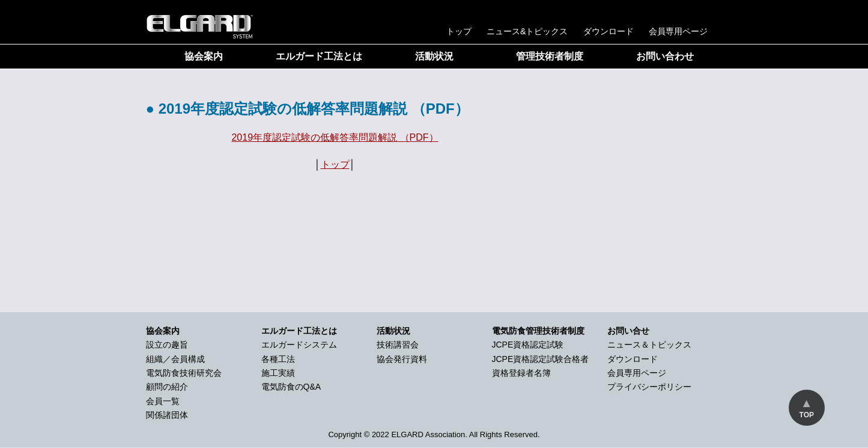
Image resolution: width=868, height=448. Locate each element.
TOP (807, 415)
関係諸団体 (167, 415)
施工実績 (278, 373)
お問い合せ (628, 331)
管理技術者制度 (550, 56)
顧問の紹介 (167, 387)
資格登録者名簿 (521, 373)
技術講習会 (398, 345)
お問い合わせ (665, 56)
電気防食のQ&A (291, 387)
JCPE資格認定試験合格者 (541, 359)
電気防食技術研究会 (184, 373)
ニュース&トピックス (527, 31)
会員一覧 (163, 401)
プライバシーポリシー (649, 387)
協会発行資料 (402, 359)
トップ (459, 31)
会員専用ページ (678, 31)
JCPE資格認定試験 (528, 345)
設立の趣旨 (167, 345)
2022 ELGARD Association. (420, 434)
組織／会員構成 (175, 359)
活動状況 (434, 56)
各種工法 (278, 359)
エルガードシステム (299, 345)
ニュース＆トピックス (649, 345)
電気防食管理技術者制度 (538, 331)
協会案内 (204, 56)
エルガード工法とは (319, 56)
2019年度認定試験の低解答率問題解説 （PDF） (335, 137)
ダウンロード (609, 31)
